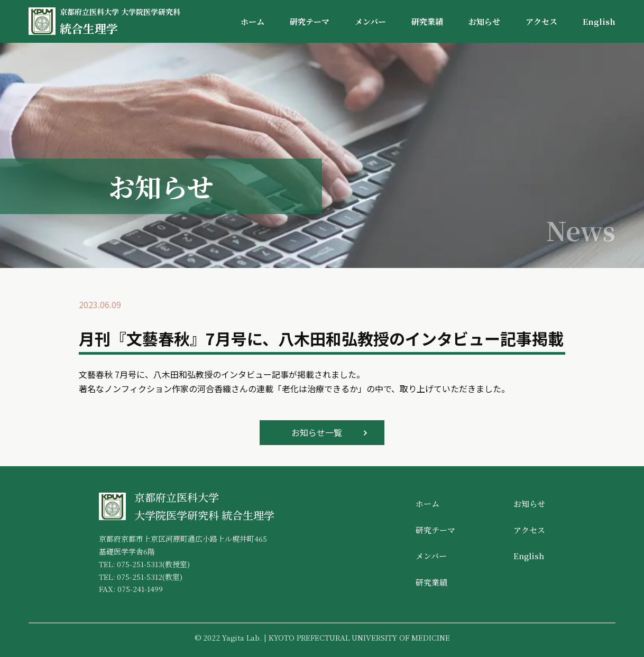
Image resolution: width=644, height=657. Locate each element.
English (599, 21)
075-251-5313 (140, 564)
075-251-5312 (140, 577)
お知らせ (484, 21)
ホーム (252, 21)
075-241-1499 (140, 589)
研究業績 (427, 21)
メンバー (370, 21)
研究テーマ (310, 21)
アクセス (541, 21)
